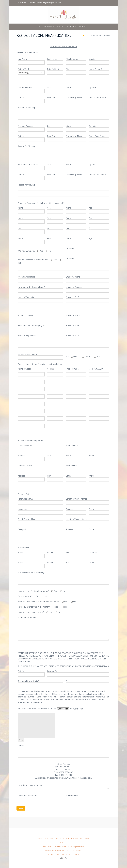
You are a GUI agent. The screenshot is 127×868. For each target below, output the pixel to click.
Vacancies (49, 838)
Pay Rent (65, 838)
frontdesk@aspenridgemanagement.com (45, 3)
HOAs (57, 838)
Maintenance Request (80, 838)
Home (40, 838)
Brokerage (63, 843)
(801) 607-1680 (48, 847)
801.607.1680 (22, 3)
